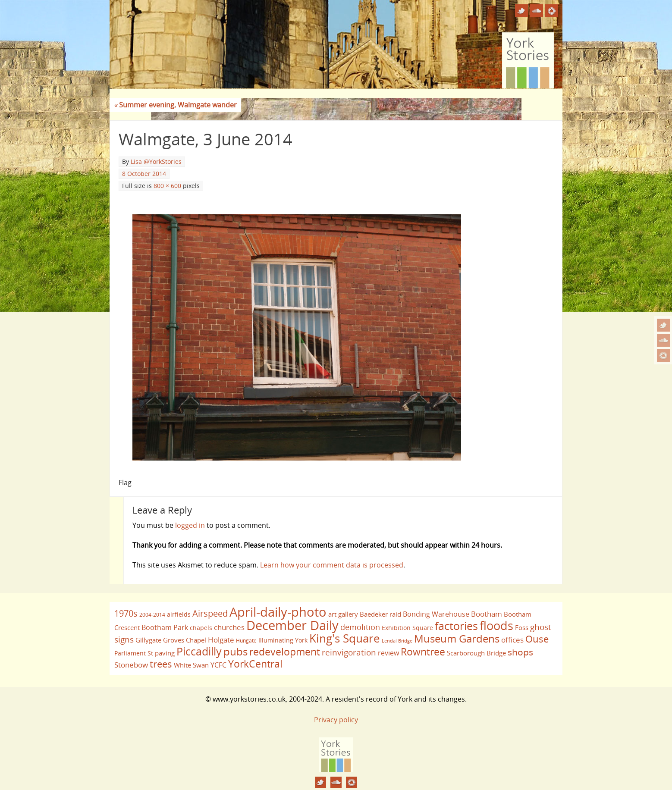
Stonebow (131, 665)
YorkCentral (255, 664)
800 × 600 (167, 186)
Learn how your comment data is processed (332, 565)
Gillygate (148, 640)
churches (229, 627)
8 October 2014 (144, 174)
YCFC (218, 665)
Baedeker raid (380, 614)
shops (520, 652)
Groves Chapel (185, 640)
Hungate (246, 641)
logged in (190, 525)
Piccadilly (199, 651)
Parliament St (134, 653)
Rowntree (423, 652)
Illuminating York (283, 640)
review (388, 653)
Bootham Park (165, 627)
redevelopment (285, 652)
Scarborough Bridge (476, 653)
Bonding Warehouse (436, 614)
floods (496, 626)
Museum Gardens (457, 638)
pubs (236, 652)
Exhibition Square (407, 628)
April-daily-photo (278, 612)
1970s (126, 613)
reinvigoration (349, 652)
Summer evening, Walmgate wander (175, 105)
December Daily (292, 625)
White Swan (191, 665)
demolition (360, 627)
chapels (201, 628)
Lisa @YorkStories (156, 161)
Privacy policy (336, 720)
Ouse (537, 639)
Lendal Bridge (397, 641)
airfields (179, 614)
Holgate (221, 640)
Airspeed (210, 613)
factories (456, 626)
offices (512, 640)
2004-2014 (152, 615)
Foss (522, 627)
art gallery (343, 614)
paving (165, 653)
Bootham (487, 614)
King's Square (345, 638)
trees (161, 664)
